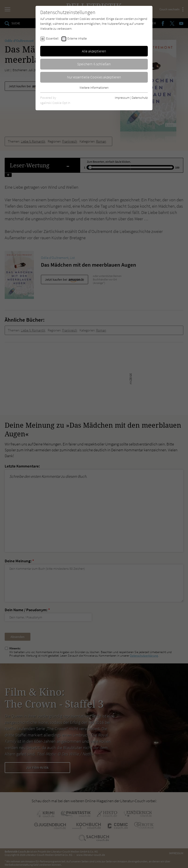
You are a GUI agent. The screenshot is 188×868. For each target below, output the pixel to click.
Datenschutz (140, 98)
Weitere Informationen (94, 88)
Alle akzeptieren (94, 51)
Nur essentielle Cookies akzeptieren (94, 77)
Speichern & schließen (94, 64)
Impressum (122, 98)
